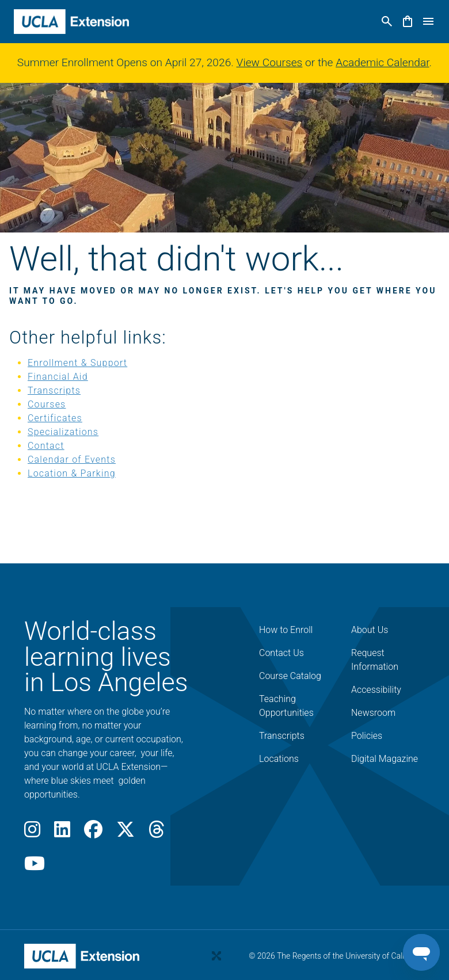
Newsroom (373, 713)
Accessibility (376, 690)
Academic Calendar (382, 62)
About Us (370, 630)
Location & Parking (72, 473)
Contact (46, 446)
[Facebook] (93, 833)
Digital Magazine (385, 759)
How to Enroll (286, 630)
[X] (125, 833)
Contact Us (281, 653)
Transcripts (54, 390)
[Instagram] (32, 833)
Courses (47, 404)
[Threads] (157, 833)
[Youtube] (35, 867)
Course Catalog (290, 676)
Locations (279, 759)
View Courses (270, 62)
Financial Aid (58, 377)
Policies (367, 736)
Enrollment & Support (77, 363)
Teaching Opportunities (286, 706)
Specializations (63, 432)
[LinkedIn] (62, 833)
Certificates (55, 418)
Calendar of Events (72, 460)
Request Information (375, 660)
